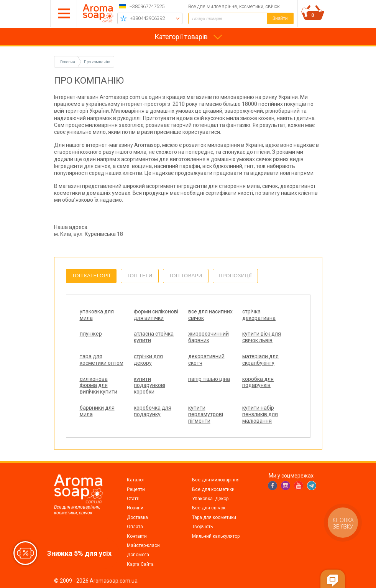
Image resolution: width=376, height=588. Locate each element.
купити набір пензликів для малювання (260, 414)
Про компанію (97, 62)
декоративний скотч (206, 360)
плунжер (91, 334)
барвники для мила (97, 411)
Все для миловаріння (216, 480)
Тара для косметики (214, 517)
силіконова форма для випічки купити (99, 385)
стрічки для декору (148, 360)
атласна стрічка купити (154, 337)
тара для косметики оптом (102, 360)
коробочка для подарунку (153, 411)
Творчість (202, 527)
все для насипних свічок (210, 315)
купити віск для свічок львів (262, 337)
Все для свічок (209, 508)
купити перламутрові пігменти (206, 414)
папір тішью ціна (209, 379)
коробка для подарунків (258, 382)
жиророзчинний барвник (209, 337)
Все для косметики (213, 489)
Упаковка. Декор (210, 499)
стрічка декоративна (259, 315)
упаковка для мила (97, 315)
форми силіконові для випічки (156, 315)
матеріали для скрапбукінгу (260, 360)
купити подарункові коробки (149, 385)
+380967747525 (147, 6)
